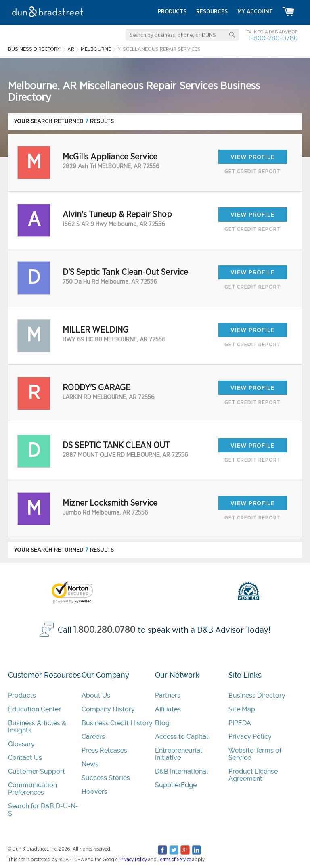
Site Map (242, 709)
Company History (108, 709)
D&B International (182, 771)
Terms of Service (174, 860)
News (90, 764)
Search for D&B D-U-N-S (43, 810)
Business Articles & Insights (37, 727)
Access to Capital (182, 737)
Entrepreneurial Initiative (179, 754)
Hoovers (94, 792)
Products (22, 695)
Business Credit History (117, 723)
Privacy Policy (250, 737)
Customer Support (37, 771)
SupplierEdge (176, 785)
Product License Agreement (253, 775)
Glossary (21, 744)
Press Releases (104, 750)
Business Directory (257, 695)
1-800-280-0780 (273, 38)
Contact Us (25, 758)
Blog (162, 723)
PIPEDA (240, 723)
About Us (96, 695)
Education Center (35, 709)
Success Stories (106, 778)
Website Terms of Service (255, 754)
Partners (168, 695)
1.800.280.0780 (105, 630)
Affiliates (168, 709)
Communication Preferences (32, 789)
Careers (93, 737)
